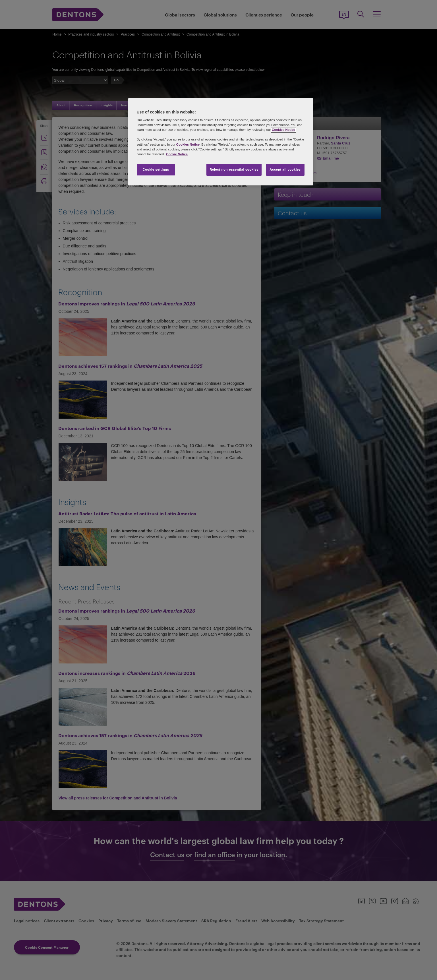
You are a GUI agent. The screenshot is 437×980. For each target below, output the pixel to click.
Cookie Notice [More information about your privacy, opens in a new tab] (177, 154)
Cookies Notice (283, 130)
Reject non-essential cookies (234, 169)
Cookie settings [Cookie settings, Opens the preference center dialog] (156, 169)
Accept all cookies (285, 169)
